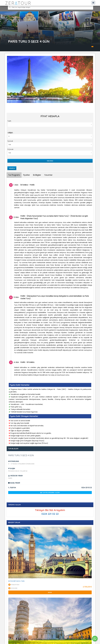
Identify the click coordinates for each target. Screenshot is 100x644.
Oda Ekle (50, 161)
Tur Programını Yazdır (51, 493)
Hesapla (12, 168)
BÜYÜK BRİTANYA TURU (16, 581)
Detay (50, 592)
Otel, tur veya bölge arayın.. (21, 7)
